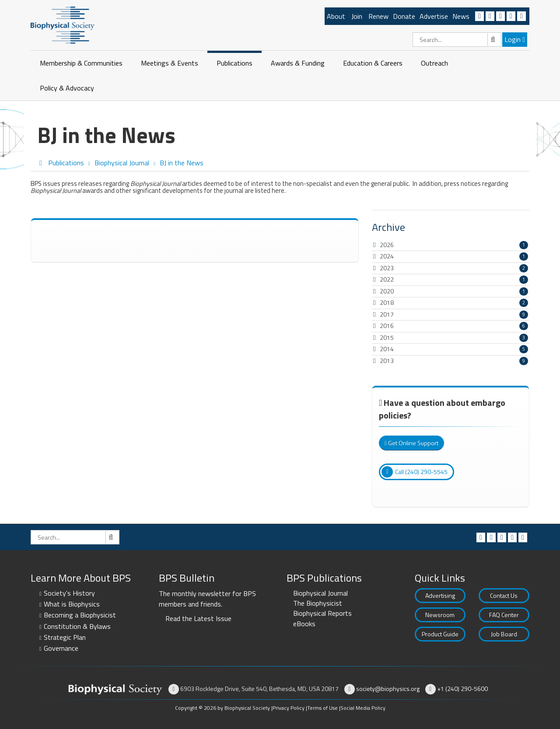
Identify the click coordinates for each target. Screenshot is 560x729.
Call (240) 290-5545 (415, 472)
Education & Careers (373, 63)
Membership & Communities (81, 63)
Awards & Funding (298, 63)
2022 (387, 279)
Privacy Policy (289, 708)
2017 (387, 314)
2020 (387, 291)
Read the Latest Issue (198, 618)
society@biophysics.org (388, 689)
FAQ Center (504, 615)
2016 (387, 326)
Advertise (434, 16)
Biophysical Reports (322, 613)
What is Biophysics (72, 604)
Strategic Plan (65, 637)
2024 (387, 256)
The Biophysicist (318, 603)
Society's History (69, 593)
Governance (61, 648)
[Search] (457, 40)
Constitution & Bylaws (77, 626)
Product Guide (440, 634)
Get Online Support (411, 443)
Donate (404, 16)
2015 (387, 337)
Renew (378, 16)
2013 (387, 361)
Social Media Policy (363, 708)
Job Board (504, 634)
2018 (387, 302)
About (336, 16)
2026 (387, 245)
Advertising (440, 595)
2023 (387, 268)
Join (357, 16)
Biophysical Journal (320, 593)
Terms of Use (322, 708)
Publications (234, 63)
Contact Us (504, 595)
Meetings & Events (170, 63)
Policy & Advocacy (67, 88)
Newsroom (440, 615)
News (461, 16)
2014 (387, 349)
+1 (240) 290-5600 (462, 689)
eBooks (304, 624)
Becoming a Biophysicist (80, 615)
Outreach (434, 63)
